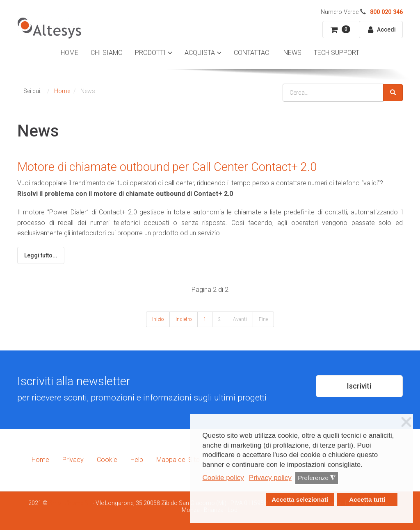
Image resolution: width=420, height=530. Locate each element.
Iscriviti (359, 386)
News (292, 53)
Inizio (158, 319)
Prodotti (150, 53)
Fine (263, 319)
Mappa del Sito (178, 460)
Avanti (240, 319)
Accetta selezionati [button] (300, 499)
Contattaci (252, 53)
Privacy (73, 460)
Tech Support (337, 53)
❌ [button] (406, 422)
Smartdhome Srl (70, 503)
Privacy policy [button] (270, 478)
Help (137, 460)
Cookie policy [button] (223, 478)
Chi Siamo (107, 53)
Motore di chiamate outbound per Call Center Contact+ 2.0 (167, 167)
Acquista (200, 53)
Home (70, 53)
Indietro (184, 319)
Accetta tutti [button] (367, 499)
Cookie (107, 460)
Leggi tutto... (41, 255)
